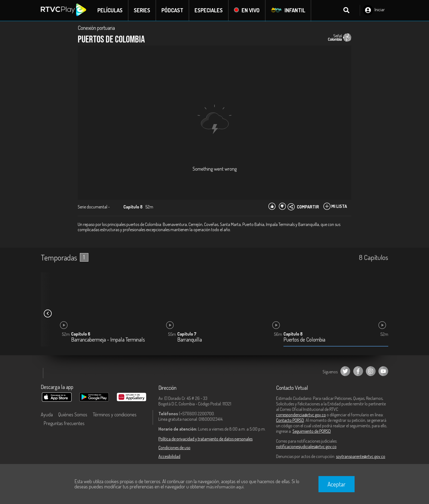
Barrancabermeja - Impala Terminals (108, 340)
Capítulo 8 (293, 334)
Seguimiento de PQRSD (312, 431)
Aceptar (337, 484)
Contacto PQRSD (290, 420)
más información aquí (225, 487)
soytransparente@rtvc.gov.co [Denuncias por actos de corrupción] (361, 456)
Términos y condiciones (115, 414)
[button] (48, 314)
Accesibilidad (169, 456)
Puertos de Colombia (304, 340)
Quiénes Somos (73, 414)
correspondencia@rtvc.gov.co (301, 415)
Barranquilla (190, 340)
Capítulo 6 (81, 334)
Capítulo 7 (187, 334)
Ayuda (47, 414)
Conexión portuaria (96, 28)
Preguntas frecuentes (64, 423)
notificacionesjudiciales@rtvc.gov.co (306, 446)
